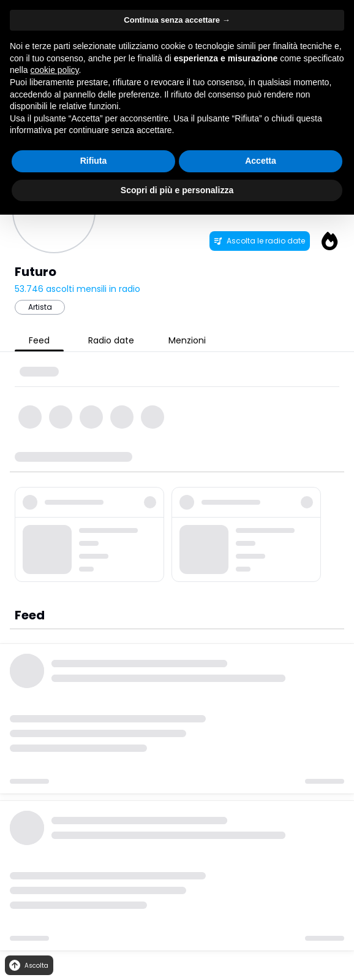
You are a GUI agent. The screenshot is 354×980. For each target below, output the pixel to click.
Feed (39, 340)
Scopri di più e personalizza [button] (177, 190)
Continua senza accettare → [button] (177, 20)
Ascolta (28, 966)
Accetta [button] (261, 161)
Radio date (111, 340)
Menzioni (187, 340)
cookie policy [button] (54, 70)
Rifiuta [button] (94, 161)
